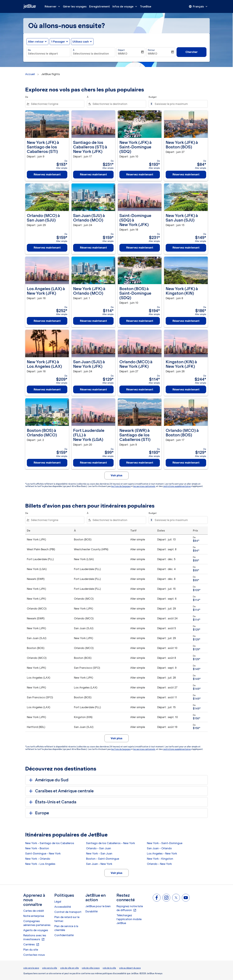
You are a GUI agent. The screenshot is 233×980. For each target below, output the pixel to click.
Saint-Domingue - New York (43, 853)
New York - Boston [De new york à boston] (37, 848)
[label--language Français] (198, 6)
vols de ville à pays (91, 968)
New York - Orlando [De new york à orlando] (38, 859)
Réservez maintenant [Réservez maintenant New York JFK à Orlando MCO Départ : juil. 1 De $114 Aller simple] (93, 321)
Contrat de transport (68, 912)
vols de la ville (109, 968)
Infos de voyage (126, 6)
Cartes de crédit (34, 911)
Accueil (30, 74)
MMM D (123, 54)
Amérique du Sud (48, 780)
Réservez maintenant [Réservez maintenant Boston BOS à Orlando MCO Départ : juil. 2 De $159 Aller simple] (47, 463)
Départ (121, 50)
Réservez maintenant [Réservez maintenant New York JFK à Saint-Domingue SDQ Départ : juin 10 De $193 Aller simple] (140, 174)
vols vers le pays (31, 968)
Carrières (31, 945)
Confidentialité (64, 935)
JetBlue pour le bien (98, 906)
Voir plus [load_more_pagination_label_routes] (116, 873)
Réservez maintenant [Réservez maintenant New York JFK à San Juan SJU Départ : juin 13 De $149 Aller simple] (186, 248)
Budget (153, 97)
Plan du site (31, 950)
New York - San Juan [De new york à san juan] (99, 853)
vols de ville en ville (69, 968)
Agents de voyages (36, 930)
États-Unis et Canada (52, 802)
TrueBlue (146, 6)
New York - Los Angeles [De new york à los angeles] (40, 864)
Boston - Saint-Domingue (103, 859)
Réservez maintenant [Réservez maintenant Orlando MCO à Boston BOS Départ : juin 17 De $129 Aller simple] (186, 463)
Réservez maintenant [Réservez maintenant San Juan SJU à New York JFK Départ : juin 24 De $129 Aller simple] (93, 389)
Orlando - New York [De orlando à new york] (159, 864)
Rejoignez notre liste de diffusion (130, 908)
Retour (151, 50)
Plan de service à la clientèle (66, 928)
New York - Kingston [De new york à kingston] (160, 859)
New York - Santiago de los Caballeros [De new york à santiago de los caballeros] (50, 843)
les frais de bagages (121, 486)
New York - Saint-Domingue (165, 843)
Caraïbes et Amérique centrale (61, 791)
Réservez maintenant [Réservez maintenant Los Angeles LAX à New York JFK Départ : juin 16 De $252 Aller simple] (47, 321)
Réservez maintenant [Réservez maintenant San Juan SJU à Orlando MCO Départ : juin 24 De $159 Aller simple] (93, 248)
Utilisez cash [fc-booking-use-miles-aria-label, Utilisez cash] (81, 42)
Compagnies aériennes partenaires (37, 923)
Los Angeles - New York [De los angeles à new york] (162, 853)
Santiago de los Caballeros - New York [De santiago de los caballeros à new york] (111, 843)
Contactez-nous (34, 955)
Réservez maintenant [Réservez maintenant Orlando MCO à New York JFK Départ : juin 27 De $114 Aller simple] (140, 389)
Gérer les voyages (75, 6)
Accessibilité (63, 907)
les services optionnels (144, 486)
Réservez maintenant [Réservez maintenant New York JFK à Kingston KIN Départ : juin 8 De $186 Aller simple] (186, 321)
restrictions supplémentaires (177, 486)
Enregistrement (100, 6)
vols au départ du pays (130, 968)
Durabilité (92, 911)
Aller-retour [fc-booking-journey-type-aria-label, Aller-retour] (36, 42)
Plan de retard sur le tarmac (67, 919)
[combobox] (48, 54)
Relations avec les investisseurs (35, 937)
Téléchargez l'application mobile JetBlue (129, 919)
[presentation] (198, 6)
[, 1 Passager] (58, 42)
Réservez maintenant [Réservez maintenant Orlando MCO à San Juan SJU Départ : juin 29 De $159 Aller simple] (47, 248)
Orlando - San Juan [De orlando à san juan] (99, 848)
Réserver (53, 6)
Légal (58, 902)
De (29, 50)
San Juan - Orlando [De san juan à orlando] (159, 848)
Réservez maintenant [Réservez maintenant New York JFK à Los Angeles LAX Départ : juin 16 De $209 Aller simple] (47, 389)
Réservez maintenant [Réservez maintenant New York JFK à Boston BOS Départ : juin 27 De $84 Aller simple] (186, 174)
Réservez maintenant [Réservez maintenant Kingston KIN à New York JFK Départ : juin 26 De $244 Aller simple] (186, 389)
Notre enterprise (34, 916)
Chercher (191, 52)
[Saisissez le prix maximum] (180, 104)
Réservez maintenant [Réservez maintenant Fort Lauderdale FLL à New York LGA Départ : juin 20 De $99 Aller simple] (93, 463)
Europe (38, 813)
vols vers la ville (50, 968)
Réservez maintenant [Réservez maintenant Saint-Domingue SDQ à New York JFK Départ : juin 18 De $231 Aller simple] (140, 248)
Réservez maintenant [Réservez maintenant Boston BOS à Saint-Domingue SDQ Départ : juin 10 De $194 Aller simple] (140, 321)
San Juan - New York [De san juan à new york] (99, 864)
